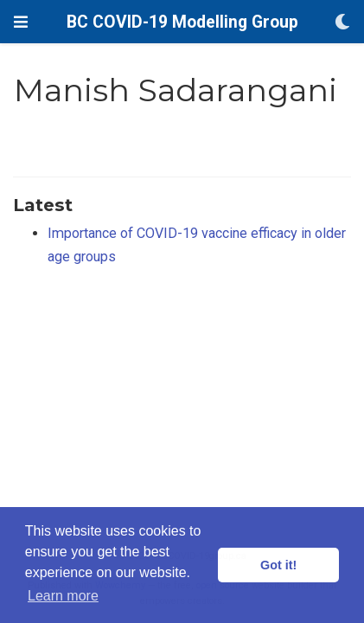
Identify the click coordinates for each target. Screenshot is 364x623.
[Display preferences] (342, 22)
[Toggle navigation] (21, 22)
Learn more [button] (63, 596)
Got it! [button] (278, 565)
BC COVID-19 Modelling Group (182, 22)
